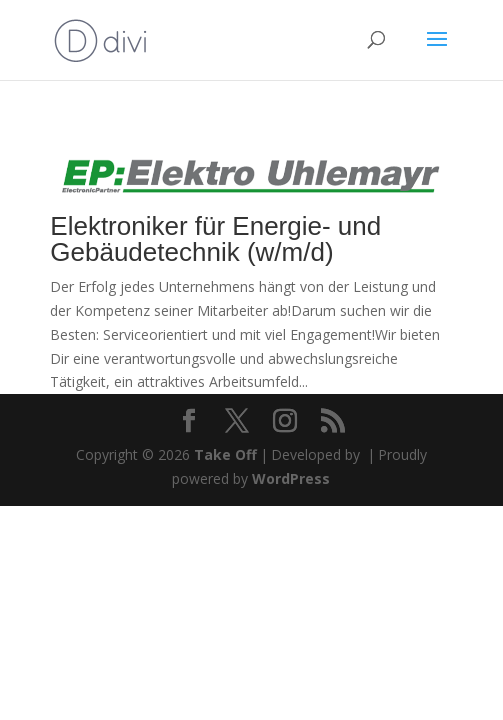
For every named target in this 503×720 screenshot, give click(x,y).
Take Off (225, 454)
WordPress (291, 478)
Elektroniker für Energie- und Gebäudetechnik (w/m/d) (215, 239)
